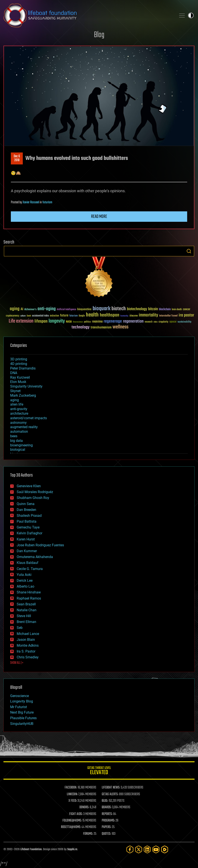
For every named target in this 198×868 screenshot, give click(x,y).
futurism (47, 202)
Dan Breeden (26, 510)
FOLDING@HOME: (72, 821)
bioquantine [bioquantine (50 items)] (84, 309)
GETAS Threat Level (99, 771)
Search (189, 251)
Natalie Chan (27, 610)
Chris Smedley (28, 657)
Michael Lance (28, 634)
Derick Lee (25, 581)
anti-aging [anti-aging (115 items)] (47, 309)
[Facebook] (130, 849)
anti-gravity (19, 409)
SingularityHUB (22, 724)
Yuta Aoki (24, 575)
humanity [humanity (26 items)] (124, 316)
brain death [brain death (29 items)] (177, 310)
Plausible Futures (23, 718)
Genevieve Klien (29, 486)
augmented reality (24, 427)
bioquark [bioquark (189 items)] (101, 309)
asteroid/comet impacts (29, 418)
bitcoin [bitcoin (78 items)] (153, 309)
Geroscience (20, 696)
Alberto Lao (25, 586)
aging (15, 400)
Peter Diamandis (23, 368)
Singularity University (26, 386)
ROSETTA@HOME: (71, 827)
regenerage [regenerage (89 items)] (113, 321)
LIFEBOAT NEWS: (111, 788)
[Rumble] (165, 849)
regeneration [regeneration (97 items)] (133, 321)
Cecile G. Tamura (30, 569)
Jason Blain (26, 640)
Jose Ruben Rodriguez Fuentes (40, 545)
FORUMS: (88, 834)
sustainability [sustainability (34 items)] (184, 322)
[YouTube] (156, 849)
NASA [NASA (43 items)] (69, 322)
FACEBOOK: (71, 788)
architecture (19, 413)
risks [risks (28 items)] (155, 322)
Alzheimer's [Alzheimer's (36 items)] (30, 310)
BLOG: (105, 801)
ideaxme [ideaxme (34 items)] (134, 316)
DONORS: (84, 807)
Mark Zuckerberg (23, 395)
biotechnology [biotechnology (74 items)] (137, 309)
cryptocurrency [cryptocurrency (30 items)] (13, 316)
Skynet (15, 391)
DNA (14, 373)
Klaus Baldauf (28, 563)
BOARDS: (107, 807)
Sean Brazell (26, 604)
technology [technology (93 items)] (81, 327)
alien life (17, 404)
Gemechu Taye (28, 527)
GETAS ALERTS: (110, 794)
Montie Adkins (28, 645)
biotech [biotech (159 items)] (119, 309)
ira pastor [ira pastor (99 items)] (186, 315)
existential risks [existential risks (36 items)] (40, 316)
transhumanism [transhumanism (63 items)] (101, 327)
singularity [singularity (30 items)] (163, 322)
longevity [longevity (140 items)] (57, 321)
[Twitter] (139, 849)
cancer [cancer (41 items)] (187, 310)
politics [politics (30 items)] (87, 322)
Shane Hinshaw (29, 592)
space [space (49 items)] (173, 322)
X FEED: (73, 801)
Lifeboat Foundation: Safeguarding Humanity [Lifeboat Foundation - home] (88, 15)
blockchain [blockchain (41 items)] (165, 310)
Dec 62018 (17, 158)
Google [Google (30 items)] (82, 316)
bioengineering (21, 445)
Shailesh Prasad (29, 516)
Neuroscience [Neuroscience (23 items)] (78, 322)
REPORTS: (107, 814)
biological (18, 450)
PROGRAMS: (108, 821)
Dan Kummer (27, 551)
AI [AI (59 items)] (22, 309)
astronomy (18, 423)
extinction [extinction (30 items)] (54, 316)
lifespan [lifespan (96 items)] (41, 321)
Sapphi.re (72, 849)
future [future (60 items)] (64, 316)
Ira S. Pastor (26, 651)
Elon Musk (18, 382)
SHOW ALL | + (17, 663)
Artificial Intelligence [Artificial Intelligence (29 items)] (66, 310)
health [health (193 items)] (92, 315)
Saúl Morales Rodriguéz (35, 492)
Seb (20, 628)
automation (19, 432)
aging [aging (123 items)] (15, 309)
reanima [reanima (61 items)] (97, 322)
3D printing (19, 359)
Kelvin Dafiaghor (29, 533)
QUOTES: (106, 834)
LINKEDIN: (72, 794)
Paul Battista (27, 521)
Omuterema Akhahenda (35, 557)
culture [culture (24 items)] (23, 316)
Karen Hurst (26, 539)
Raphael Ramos (29, 598)
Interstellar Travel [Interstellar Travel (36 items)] (168, 316)
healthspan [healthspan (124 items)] (110, 315)
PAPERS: (106, 827)
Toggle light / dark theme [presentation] (191, 15)
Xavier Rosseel (31, 202)
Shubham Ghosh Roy (33, 498)
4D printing (19, 364)
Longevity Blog (22, 701)
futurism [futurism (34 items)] (74, 316)
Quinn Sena (26, 504)
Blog (99, 35)
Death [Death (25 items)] (29, 316)
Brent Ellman (26, 622)
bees (14, 436)
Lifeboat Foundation (31, 849)
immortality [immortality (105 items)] (148, 315)
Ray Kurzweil (20, 377)
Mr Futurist (19, 707)
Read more (99, 217)
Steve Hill (24, 616)
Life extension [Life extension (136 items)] (21, 321)
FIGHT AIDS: (76, 814)
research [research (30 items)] (149, 322)
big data (16, 441)
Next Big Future (22, 712)
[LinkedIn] (147, 849)
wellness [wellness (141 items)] (120, 327)
